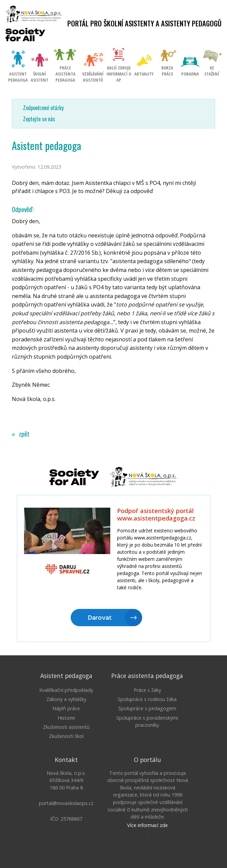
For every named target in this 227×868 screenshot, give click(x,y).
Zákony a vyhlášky (66, 699)
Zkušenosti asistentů (66, 727)
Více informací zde (147, 825)
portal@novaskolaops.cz (66, 803)
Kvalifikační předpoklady (66, 690)
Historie (66, 718)
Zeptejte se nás (39, 119)
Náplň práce (66, 708)
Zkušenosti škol (66, 736)
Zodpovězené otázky (43, 108)
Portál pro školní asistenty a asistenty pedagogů (144, 23)
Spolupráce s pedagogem (147, 708)
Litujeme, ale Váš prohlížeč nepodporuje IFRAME (114, 569)
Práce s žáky (147, 690)
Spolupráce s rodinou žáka (147, 699)
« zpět (21, 434)
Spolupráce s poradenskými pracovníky (147, 722)
